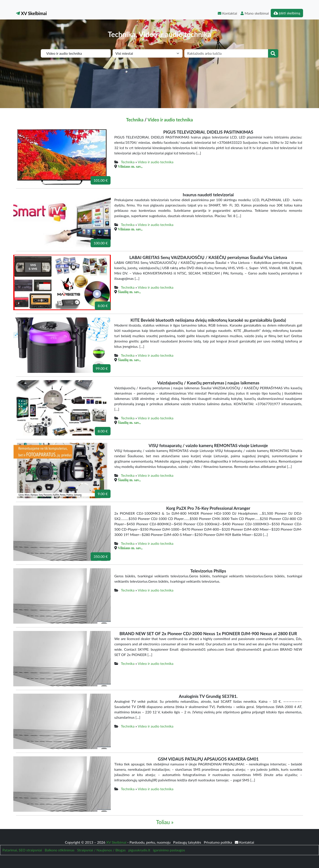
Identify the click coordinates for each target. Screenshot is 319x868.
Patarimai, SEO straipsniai (22, 850)
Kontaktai (227, 13)
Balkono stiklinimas (60, 850)
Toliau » (165, 822)
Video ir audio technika (170, 120)
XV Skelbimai (31, 13)
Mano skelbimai (255, 13)
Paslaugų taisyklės (188, 842)
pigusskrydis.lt (139, 850)
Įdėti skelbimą (287, 13)
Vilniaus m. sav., (130, 166)
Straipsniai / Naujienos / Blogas (101, 850)
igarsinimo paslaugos (169, 850)
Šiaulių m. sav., (129, 292)
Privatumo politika (218, 842)
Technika (135, 120)
